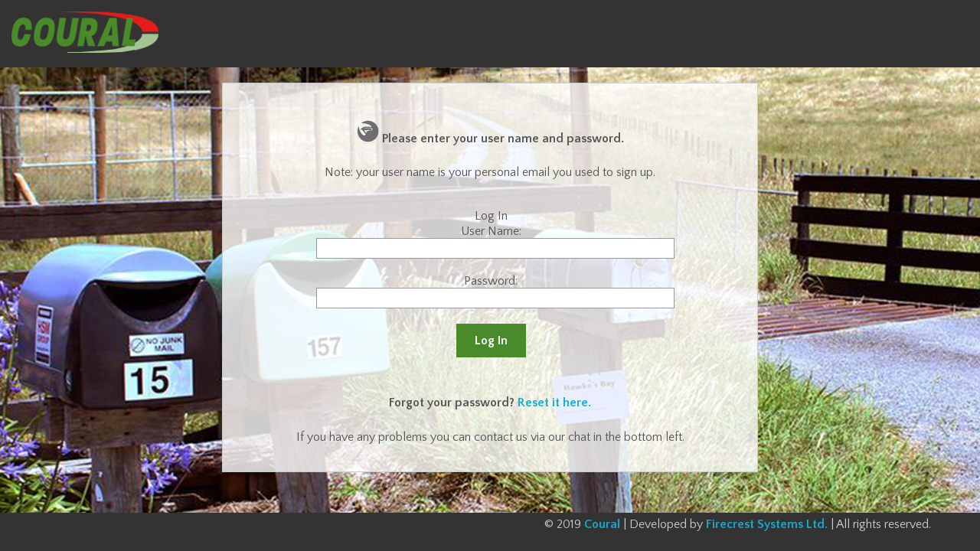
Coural (602, 524)
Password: (491, 281)
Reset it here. (554, 403)
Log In (491, 341)
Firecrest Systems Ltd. (767, 524)
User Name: (491, 231)
